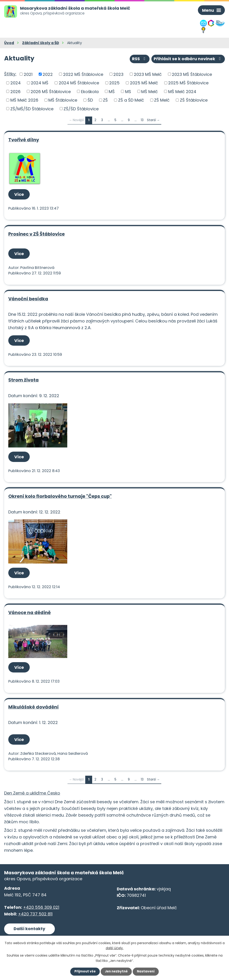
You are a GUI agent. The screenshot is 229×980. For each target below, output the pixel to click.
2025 (114, 83)
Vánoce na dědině (29, 612)
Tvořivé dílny (24, 140)
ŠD (90, 100)
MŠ (112, 91)
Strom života (23, 380)
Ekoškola (90, 91)
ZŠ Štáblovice (194, 100)
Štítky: (10, 74)
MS (128, 91)
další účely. (115, 948)
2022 (48, 74)
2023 (118, 74)
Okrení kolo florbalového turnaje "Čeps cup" (60, 496)
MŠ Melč (150, 91)
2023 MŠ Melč (148, 74)
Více (19, 194)
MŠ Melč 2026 (24, 100)
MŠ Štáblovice (63, 100)
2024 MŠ (40, 83)
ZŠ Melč (162, 100)
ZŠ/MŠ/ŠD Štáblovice (32, 109)
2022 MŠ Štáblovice (83, 74)
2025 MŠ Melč (144, 83)
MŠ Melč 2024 (182, 91)
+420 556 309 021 (41, 907)
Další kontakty (29, 929)
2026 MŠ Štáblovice (51, 91)
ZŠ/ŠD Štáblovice (81, 109)
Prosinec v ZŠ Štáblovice (37, 234)
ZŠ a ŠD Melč (131, 100)
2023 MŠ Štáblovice (192, 74)
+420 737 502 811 (35, 914)
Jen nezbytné (116, 971)
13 (142, 120)
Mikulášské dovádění (34, 707)
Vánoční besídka (28, 299)
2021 (28, 74)
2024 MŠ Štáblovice (79, 83)
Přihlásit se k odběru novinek (188, 59)
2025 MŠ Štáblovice (188, 83)
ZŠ (105, 100)
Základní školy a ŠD (41, 43)
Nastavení (147, 971)
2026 (15, 91)
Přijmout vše (84, 971)
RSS (138, 59)
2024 (16, 83)
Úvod (9, 43)
